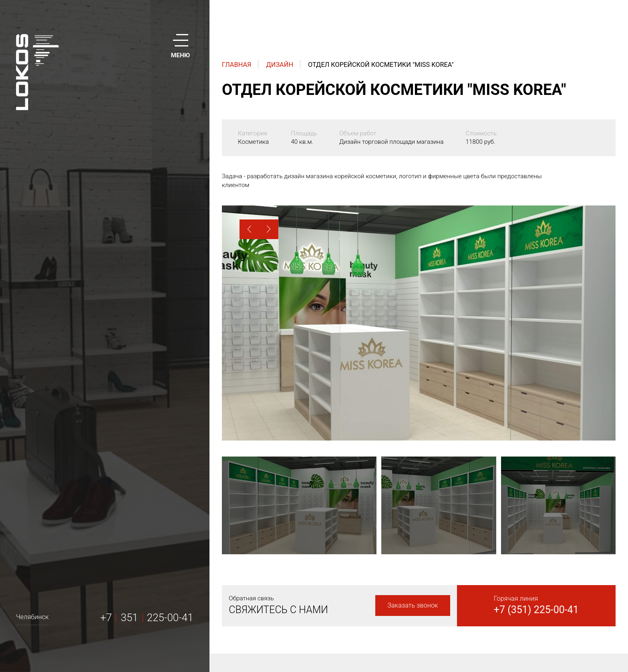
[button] (249, 229)
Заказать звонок (413, 605)
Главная (237, 65)
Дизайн (280, 65)
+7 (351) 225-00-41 (536, 610)
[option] (419, 323)
